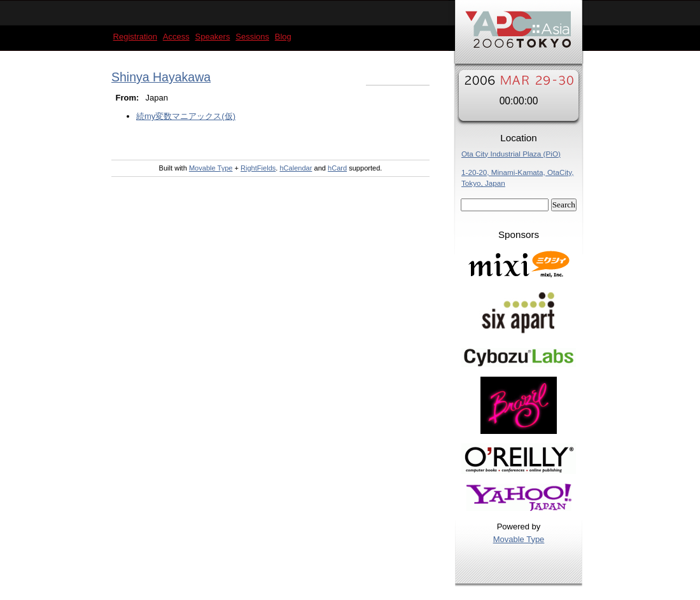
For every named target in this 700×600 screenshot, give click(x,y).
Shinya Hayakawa (161, 77)
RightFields (258, 168)
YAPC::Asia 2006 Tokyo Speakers (519, 35)
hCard (337, 168)
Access (176, 37)
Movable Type (519, 539)
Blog (283, 37)
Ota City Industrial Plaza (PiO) (511, 154)
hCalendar (296, 168)
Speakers (213, 37)
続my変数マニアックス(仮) (186, 116)
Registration (135, 37)
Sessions (252, 37)
